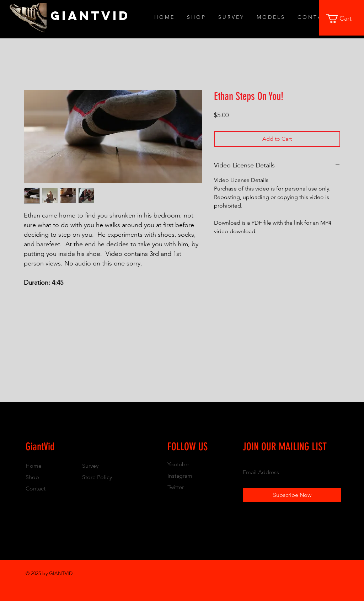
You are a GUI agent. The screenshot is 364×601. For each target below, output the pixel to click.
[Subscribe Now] (292, 495)
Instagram (180, 476)
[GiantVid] (90, 16)
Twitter (176, 487)
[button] (344, 18)
